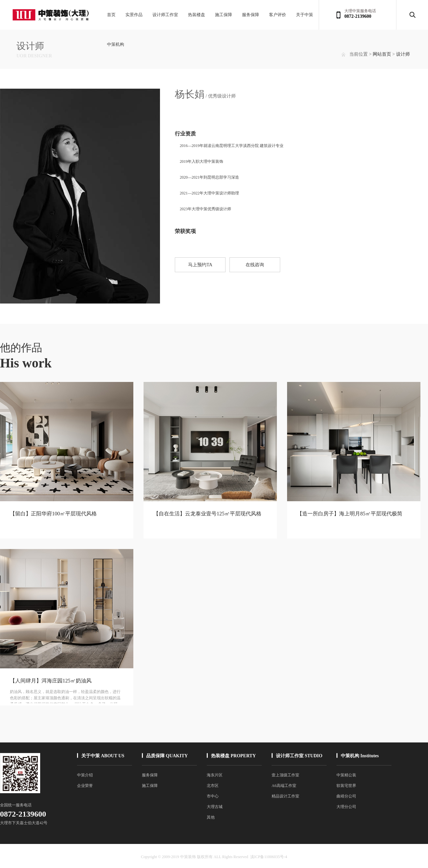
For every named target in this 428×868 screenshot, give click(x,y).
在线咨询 (255, 265)
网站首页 (382, 54)
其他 (211, 817)
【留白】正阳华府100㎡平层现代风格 (53, 514)
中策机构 (116, 44)
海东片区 (215, 775)
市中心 (213, 796)
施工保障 (224, 15)
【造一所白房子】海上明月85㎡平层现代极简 (350, 514)
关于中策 (305, 15)
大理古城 (215, 807)
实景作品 (134, 15)
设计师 (403, 54)
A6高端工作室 (284, 786)
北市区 (213, 786)
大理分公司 (346, 807)
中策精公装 (346, 775)
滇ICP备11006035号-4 (269, 857)
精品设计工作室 (285, 796)
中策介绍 (85, 775)
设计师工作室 (165, 15)
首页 (111, 15)
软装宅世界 (346, 786)
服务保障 (251, 15)
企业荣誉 (85, 786)
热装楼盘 (197, 15)
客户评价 (278, 15)
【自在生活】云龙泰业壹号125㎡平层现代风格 (207, 514)
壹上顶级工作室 (285, 775)
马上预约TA (200, 265)
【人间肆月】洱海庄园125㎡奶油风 (51, 681)
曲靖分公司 (346, 796)
